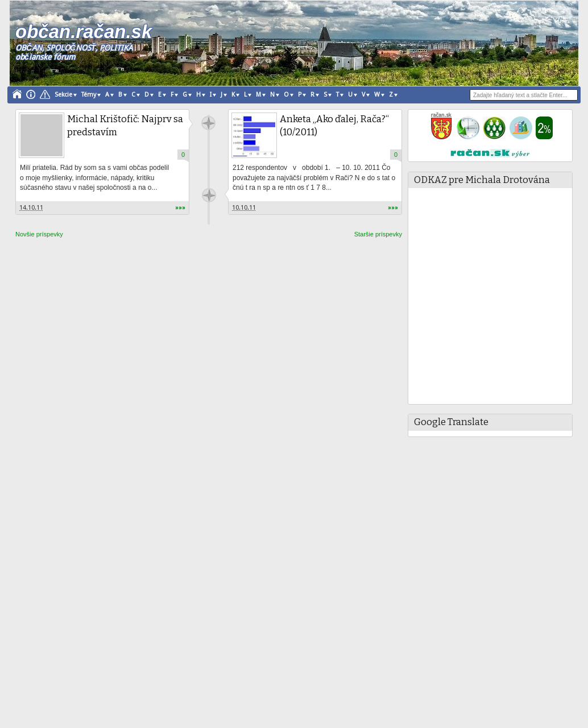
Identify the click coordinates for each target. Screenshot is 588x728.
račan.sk (208, 123)
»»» (180, 208)
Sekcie (63, 95)
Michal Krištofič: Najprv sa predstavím (124, 126)
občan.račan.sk (83, 32)
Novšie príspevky (39, 234)
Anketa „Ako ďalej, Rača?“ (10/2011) (334, 126)
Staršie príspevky (378, 234)
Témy (89, 95)
